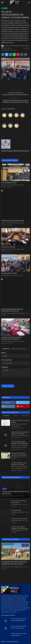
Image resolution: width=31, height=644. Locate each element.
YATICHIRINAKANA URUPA (9, 183)
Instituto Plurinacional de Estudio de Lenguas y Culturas (19, 425)
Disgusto (10, 120)
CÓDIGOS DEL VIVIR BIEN (8, 247)
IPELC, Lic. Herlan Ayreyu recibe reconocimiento (19, 502)
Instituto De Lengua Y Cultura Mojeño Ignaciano (12, 567)
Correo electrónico (7, 360)
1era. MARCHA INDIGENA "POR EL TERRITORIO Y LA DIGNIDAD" (19, 464)
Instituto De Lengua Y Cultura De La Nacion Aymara (15, 46)
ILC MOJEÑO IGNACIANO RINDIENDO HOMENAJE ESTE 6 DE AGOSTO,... (14, 563)
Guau (16, 130)
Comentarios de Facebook (18, 349)
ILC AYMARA (5, 8)
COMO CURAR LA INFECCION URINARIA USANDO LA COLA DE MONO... (20, 433)
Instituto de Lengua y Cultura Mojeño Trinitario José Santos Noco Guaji (20, 446)
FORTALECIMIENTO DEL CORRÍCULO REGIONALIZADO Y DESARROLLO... (12, 338)
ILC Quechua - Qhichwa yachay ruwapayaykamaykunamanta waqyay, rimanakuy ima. (15, 94)
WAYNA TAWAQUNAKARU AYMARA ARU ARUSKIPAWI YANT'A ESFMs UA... (12, 310)
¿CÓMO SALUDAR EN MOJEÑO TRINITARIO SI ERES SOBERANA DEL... (20, 443)
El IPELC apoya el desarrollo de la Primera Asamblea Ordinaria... (19, 620)
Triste (10, 130)
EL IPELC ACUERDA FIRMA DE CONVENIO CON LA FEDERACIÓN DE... (20, 528)
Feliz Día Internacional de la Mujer (19, 519)
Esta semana (6, 416)
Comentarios (6, 349)
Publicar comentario (8, 386)
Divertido (22, 120)
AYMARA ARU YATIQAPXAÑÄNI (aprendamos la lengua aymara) (19, 454)
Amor (16, 120)
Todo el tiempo (25, 416)
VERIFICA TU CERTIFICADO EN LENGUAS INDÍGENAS (21, 421)
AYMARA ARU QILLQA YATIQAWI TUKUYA (13, 221)
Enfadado (4, 130)
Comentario (5, 367)
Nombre (3, 353)
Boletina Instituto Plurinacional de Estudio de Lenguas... (19, 635)
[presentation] (12, 381)
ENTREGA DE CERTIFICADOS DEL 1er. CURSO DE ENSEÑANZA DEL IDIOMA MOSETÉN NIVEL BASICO (16, 101)
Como (4, 120)
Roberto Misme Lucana (6, 276)
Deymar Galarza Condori (7, 496)
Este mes (15, 416)
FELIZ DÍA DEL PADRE (16, 510)
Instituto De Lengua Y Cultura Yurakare (20, 436)
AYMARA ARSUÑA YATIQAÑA (9, 273)
